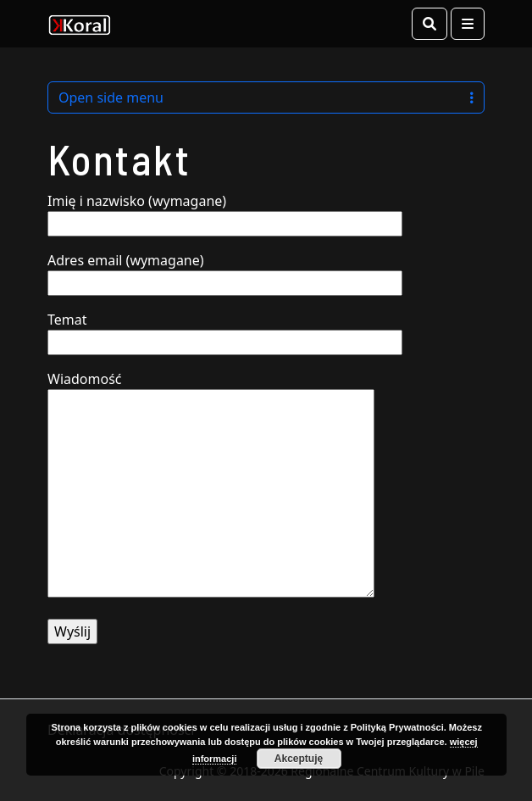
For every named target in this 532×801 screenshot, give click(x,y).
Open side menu (266, 97)
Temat (225, 331)
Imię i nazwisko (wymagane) (225, 212)
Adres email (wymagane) (225, 272)
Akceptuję (299, 759)
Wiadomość (211, 486)
